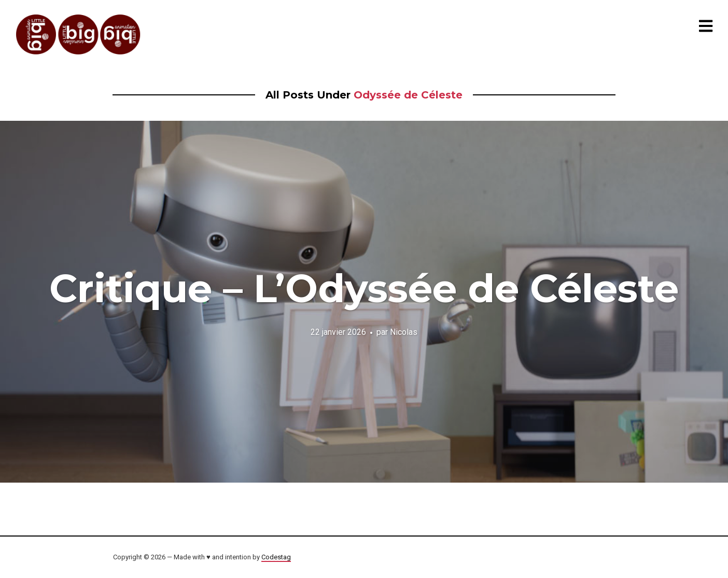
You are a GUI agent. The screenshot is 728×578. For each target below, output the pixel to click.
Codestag (276, 557)
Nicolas (404, 332)
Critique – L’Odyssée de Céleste (364, 288)
